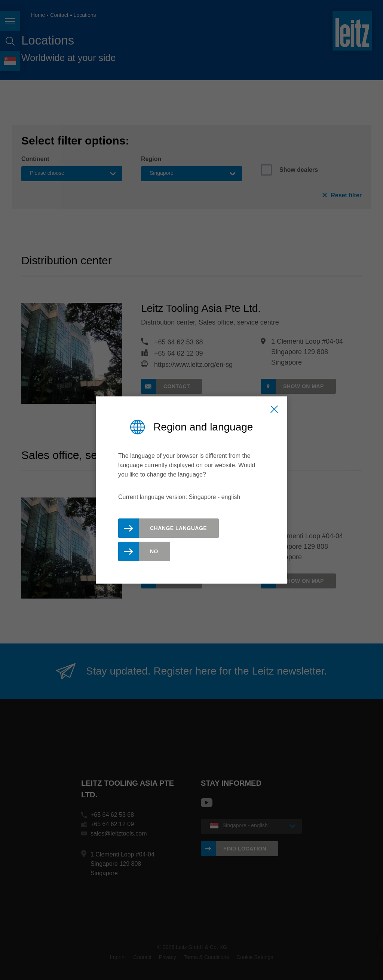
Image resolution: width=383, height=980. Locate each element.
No (154, 551)
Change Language (178, 528)
